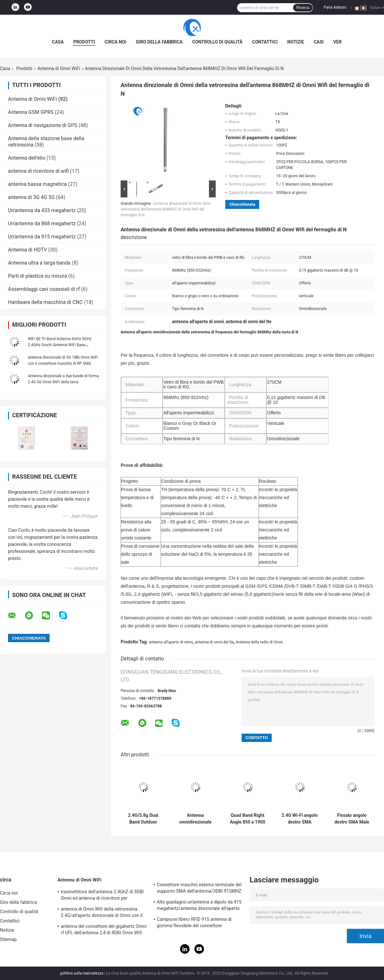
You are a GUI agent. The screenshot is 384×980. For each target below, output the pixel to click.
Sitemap (8, 939)
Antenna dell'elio (27, 158)
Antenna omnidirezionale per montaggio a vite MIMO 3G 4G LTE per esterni (195, 819)
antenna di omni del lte (214, 642)
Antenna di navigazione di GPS (43, 125)
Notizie (296, 42)
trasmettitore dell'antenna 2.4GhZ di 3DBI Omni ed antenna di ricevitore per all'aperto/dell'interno (102, 896)
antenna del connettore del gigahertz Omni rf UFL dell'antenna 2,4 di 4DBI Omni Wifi (104, 929)
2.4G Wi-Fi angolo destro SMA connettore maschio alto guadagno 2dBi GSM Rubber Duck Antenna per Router (300, 819)
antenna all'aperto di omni (171, 642)
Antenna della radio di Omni (259, 642)
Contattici (265, 42)
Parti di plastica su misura (37, 276)
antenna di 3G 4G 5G (31, 197)
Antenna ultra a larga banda (39, 263)
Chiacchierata (242, 204)
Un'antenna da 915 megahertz (42, 237)
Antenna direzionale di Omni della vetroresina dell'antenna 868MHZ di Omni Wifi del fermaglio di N (166, 209)
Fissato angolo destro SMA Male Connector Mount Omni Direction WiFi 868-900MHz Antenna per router (352, 819)
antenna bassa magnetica (37, 184)
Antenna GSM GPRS (31, 112)
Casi (319, 42)
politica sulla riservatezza (82, 973)
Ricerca (303, 8)
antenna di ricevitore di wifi (38, 171)
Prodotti (84, 42)
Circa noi (116, 42)
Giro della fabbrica (159, 42)
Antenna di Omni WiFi (59, 68)
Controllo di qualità (217, 42)
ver (337, 42)
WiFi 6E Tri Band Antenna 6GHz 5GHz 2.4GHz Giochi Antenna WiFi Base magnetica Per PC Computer (60, 345)
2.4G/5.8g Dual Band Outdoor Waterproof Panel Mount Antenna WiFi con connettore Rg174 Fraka (143, 819)
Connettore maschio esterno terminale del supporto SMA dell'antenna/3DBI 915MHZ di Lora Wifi (199, 889)
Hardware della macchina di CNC (45, 302)
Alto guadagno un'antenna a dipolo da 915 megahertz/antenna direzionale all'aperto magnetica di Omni (199, 906)
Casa (58, 42)
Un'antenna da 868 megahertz (42, 223)
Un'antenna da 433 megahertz (42, 210)
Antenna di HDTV (28, 250)
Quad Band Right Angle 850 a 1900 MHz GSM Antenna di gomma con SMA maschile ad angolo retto (248, 819)
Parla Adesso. (336, 7)
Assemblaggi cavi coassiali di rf (44, 289)
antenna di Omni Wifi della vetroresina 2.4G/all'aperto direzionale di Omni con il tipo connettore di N (102, 913)
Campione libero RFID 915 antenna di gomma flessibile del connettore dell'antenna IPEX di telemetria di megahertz (194, 923)
